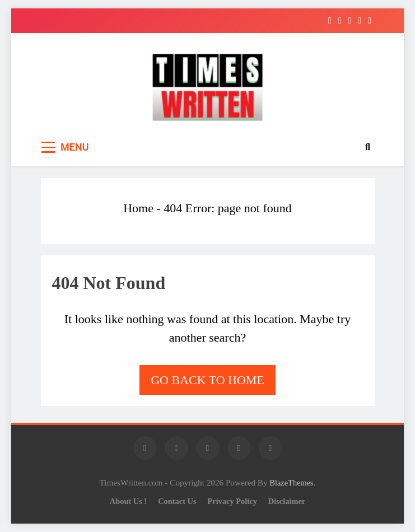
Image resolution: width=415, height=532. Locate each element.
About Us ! (128, 501)
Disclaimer (287, 501)
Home (138, 208)
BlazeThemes (291, 483)
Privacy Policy (232, 501)
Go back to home (207, 380)
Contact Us (177, 501)
